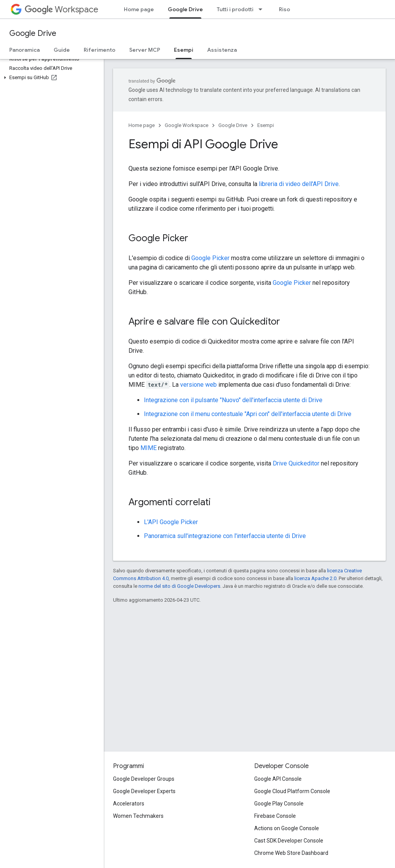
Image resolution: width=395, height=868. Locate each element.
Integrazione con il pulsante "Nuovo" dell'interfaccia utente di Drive (233, 400)
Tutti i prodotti (235, 9)
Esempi (266, 125)
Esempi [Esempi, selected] (184, 50)
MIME (149, 448)
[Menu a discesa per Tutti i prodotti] (263, 9)
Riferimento (100, 50)
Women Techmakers (138, 816)
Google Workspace (187, 125)
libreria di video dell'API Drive (299, 184)
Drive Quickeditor (296, 463)
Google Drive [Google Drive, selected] (185, 9)
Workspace (62, 9)
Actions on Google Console (287, 828)
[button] (50, 78)
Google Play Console (279, 804)
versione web (198, 385)
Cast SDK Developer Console (289, 841)
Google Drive (33, 33)
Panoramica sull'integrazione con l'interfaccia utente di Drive (225, 536)
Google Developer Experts (144, 791)
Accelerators (129, 804)
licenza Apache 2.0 (315, 578)
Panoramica (24, 50)
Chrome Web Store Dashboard (291, 853)
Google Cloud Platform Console (292, 791)
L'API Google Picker (171, 522)
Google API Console (278, 779)
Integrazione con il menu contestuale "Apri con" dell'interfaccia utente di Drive (248, 414)
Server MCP (145, 50)
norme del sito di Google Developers (179, 586)
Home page (139, 9)
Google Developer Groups (144, 779)
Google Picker (210, 258)
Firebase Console (275, 816)
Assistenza (222, 50)
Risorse (289, 9)
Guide (62, 50)
